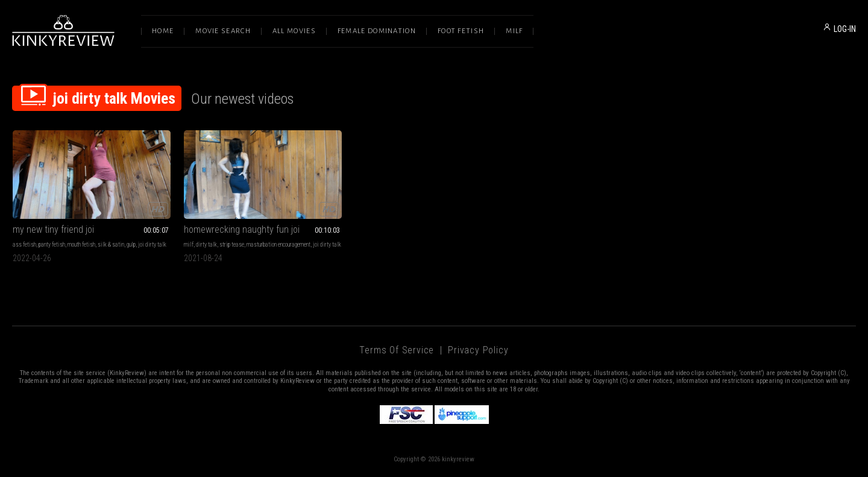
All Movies (294, 31)
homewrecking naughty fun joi (242, 229)
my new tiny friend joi (53, 229)
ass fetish (24, 245)
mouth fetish (81, 245)
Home (163, 31)
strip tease (232, 245)
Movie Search (223, 31)
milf (189, 245)
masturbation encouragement (278, 245)
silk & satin (111, 245)
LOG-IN (845, 29)
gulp (131, 245)
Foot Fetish (461, 31)
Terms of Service (397, 350)
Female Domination (377, 31)
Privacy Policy (478, 350)
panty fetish (52, 245)
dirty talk (206, 245)
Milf (514, 31)
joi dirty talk (152, 245)
